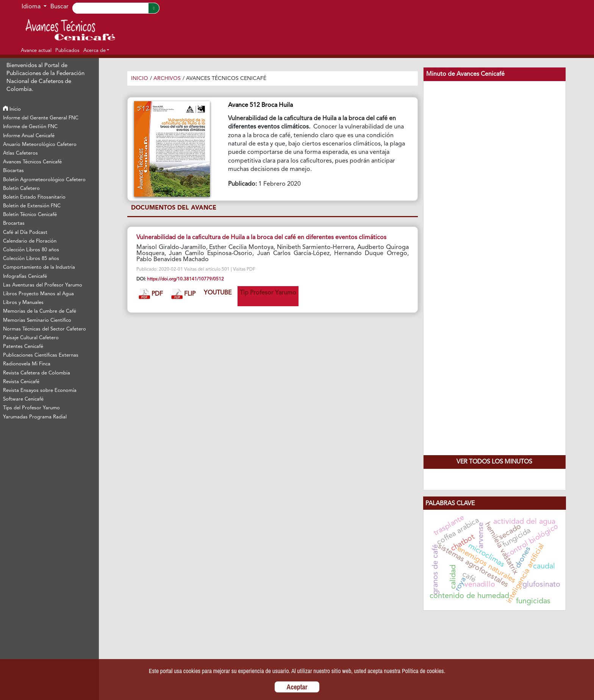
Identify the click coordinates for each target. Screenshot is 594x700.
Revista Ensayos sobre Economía (40, 391)
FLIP (183, 294)
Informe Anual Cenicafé (29, 136)
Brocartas (14, 223)
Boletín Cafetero (21, 189)
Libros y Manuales (23, 303)
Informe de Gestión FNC (30, 127)
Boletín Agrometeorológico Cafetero (44, 180)
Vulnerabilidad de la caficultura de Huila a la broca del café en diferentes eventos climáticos (261, 238)
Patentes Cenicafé (23, 347)
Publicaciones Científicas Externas (41, 355)
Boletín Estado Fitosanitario (34, 197)
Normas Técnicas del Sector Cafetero (45, 329)
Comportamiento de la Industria (39, 267)
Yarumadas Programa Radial (35, 417)
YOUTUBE (218, 293)
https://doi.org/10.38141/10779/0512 (185, 279)
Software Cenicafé (23, 399)
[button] (96, 50)
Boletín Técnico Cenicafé (30, 215)
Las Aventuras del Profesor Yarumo (43, 285)
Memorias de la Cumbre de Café (40, 311)
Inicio (12, 109)
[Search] (110, 8)
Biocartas (13, 171)
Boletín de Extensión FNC (32, 206)
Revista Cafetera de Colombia (37, 373)
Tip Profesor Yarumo (268, 293)
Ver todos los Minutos (494, 462)
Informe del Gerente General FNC (41, 118)
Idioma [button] (32, 7)
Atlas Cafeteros (20, 153)
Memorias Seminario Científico (37, 320)
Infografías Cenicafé (25, 276)
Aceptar (297, 687)
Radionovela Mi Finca (27, 364)
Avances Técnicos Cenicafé (32, 162)
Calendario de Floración (30, 241)
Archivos (167, 78)
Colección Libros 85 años (31, 259)
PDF (151, 294)
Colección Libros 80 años (31, 250)
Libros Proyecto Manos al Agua (38, 294)
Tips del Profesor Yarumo (31, 408)
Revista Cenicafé (21, 382)
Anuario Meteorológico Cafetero (40, 145)
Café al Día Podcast (25, 233)
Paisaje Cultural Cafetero (31, 338)
